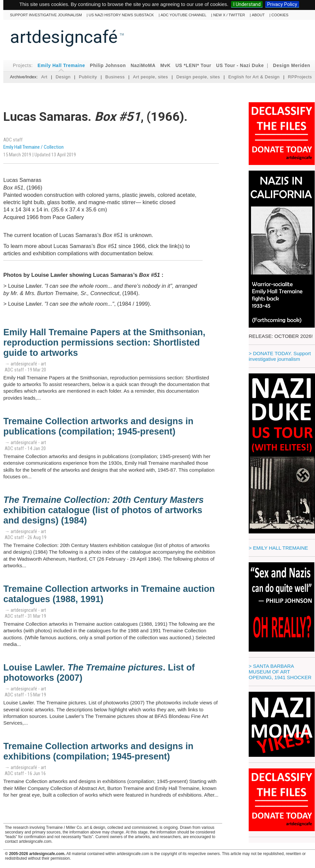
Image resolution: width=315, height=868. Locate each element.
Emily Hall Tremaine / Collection (33, 147)
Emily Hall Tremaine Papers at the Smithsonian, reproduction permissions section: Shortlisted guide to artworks (104, 343)
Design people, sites (198, 77)
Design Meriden (291, 66)
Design (63, 77)
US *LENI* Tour (193, 66)
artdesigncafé (64, 37)
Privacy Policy (282, 4)
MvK (166, 66)
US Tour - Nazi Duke (240, 66)
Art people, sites (151, 77)
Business (115, 77)
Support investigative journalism (46, 15)
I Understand (247, 4)
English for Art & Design (254, 77)
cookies (280, 15)
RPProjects (300, 77)
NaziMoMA (143, 66)
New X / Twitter (229, 15)
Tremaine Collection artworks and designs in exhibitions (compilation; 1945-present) (98, 751)
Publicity (88, 77)
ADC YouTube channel (184, 15)
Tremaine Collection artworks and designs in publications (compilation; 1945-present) (98, 426)
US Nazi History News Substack (121, 15)
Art (44, 77)
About (258, 15)
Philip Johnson (108, 66)
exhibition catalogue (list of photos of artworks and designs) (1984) (103, 510)
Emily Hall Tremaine (61, 66)
